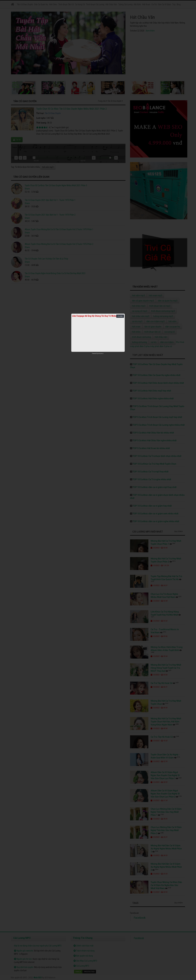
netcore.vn (101, 353)
